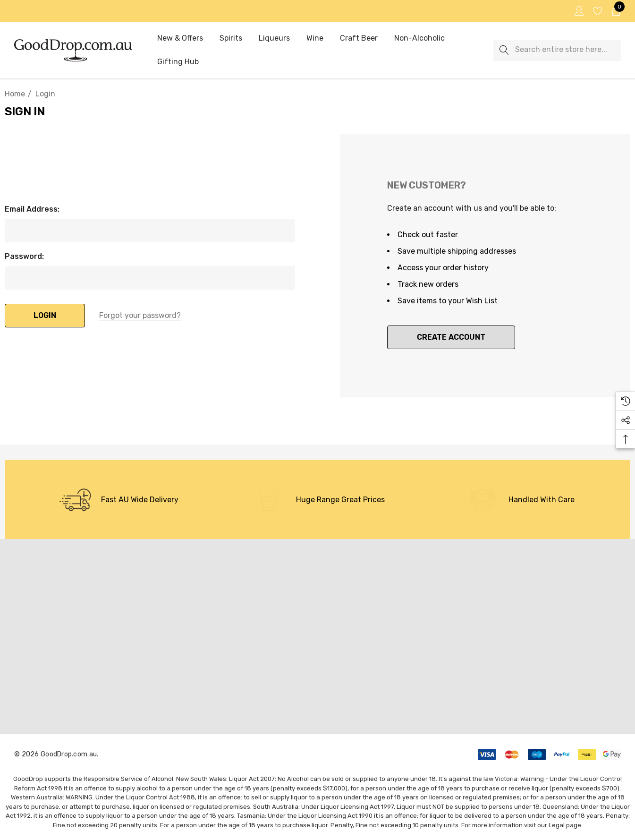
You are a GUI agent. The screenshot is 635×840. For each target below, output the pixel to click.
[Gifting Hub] (178, 62)
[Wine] (315, 39)
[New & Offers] (180, 39)
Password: (24, 256)
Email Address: (32, 209)
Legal (557, 825)
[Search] (504, 50)
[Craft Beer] (359, 38)
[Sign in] (579, 11)
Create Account (451, 337)
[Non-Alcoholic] (419, 39)
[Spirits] (231, 39)
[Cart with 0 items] (615, 11)
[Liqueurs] (274, 38)
